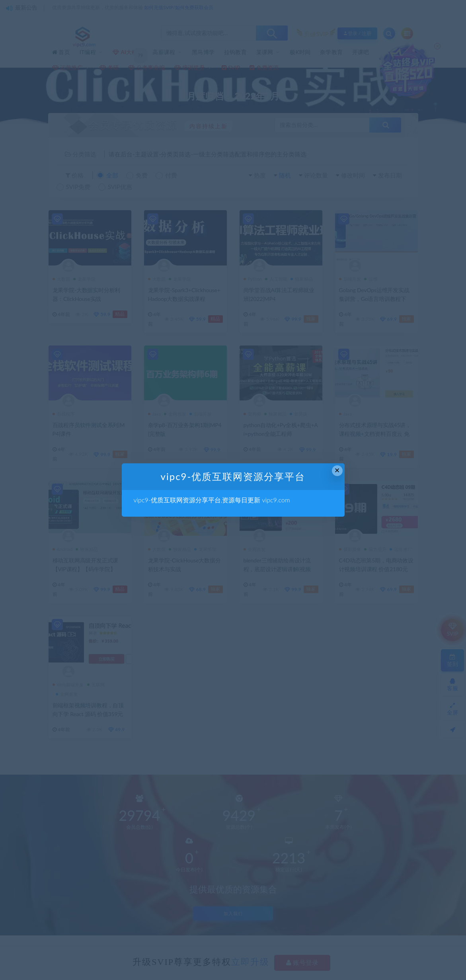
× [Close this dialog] (337, 470)
